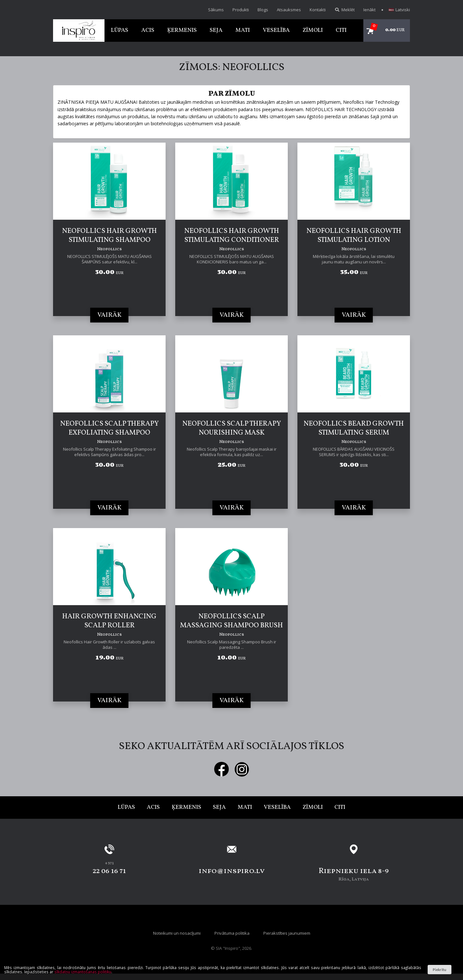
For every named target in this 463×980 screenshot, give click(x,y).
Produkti (241, 10)
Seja (216, 30)
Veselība (276, 30)
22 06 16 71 (109, 871)
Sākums (216, 10)
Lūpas (120, 30)
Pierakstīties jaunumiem (287, 933)
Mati (243, 30)
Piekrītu (439, 970)
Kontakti (318, 10)
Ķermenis (182, 30)
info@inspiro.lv (232, 871)
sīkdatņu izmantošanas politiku (83, 972)
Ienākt (369, 10)
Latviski (399, 10)
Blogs (263, 10)
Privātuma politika (232, 933)
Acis (148, 30)
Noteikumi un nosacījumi (177, 933)
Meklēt (345, 10)
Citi (341, 30)
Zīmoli (313, 30)
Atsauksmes (289, 10)
